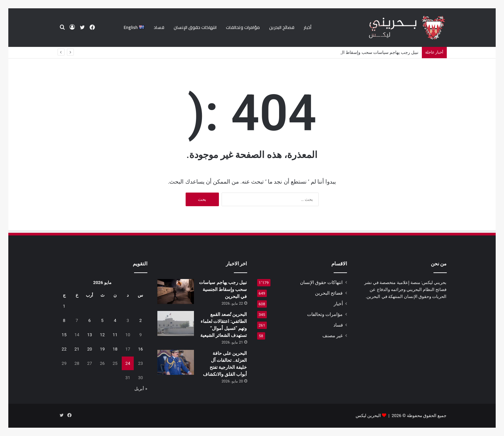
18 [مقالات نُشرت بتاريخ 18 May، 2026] (115, 349)
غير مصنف (333, 336)
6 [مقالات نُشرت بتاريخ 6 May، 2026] (90, 320)
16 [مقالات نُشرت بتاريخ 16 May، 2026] (141, 349)
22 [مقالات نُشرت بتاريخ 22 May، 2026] (64, 349)
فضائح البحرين (282, 27)
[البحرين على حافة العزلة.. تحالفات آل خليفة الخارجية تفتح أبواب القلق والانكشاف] (176, 362)
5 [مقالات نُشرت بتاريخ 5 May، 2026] (102, 320)
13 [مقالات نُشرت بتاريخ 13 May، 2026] (90, 335)
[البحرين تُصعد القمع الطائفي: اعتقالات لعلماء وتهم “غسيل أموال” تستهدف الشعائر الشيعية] (176, 323)
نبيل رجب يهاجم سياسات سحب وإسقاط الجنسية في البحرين (223, 289)
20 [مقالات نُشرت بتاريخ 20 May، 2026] (90, 349)
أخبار (308, 27)
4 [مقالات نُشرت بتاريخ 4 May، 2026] (115, 320)
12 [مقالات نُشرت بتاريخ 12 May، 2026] (102, 335)
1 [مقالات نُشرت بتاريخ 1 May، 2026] (64, 306)
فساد (159, 27)
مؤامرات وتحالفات (243, 27)
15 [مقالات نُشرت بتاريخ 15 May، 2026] (64, 335)
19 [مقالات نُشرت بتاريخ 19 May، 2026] (102, 349)
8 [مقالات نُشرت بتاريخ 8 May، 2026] (64, 320)
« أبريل (141, 389)
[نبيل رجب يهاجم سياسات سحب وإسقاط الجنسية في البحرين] (176, 291)
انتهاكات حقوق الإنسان (195, 27)
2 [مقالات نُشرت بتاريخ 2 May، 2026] (141, 320)
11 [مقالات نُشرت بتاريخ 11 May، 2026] (115, 335)
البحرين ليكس (368, 416)
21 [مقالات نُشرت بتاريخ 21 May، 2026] (77, 349)
